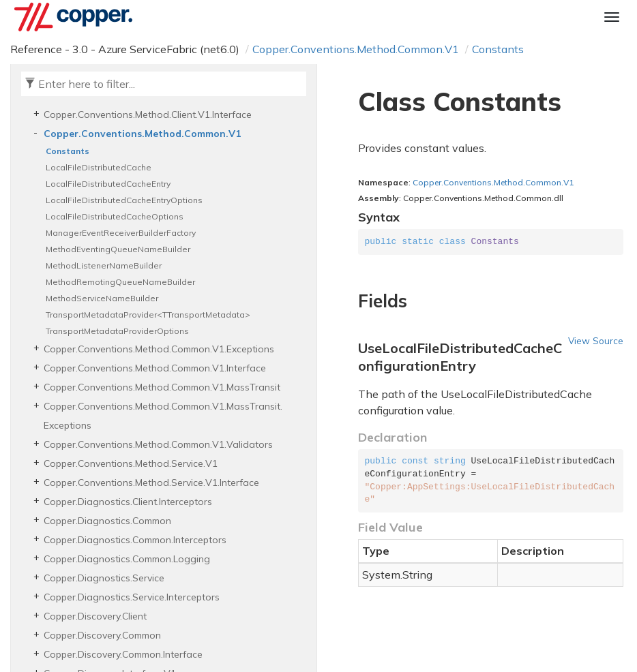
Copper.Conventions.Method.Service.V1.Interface (151, 483)
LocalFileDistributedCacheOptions (115, 216)
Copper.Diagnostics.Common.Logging (127, 559)
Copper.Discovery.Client (95, 616)
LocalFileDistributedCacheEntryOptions (124, 200)
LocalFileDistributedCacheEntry (108, 184)
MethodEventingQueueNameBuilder (118, 249)
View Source (596, 340)
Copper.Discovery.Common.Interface (123, 654)
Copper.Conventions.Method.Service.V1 (131, 463)
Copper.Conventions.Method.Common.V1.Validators (158, 444)
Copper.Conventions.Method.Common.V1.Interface (155, 368)
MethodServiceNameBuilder (102, 298)
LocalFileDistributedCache (99, 167)
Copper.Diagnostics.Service (104, 578)
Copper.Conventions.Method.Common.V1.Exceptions (159, 349)
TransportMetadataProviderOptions (117, 331)
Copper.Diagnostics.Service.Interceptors (132, 597)
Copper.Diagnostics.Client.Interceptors (128, 502)
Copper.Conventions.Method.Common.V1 (356, 49)
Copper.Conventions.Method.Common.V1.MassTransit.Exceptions (163, 416)
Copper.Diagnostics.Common (107, 521)
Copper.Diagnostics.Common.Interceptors (135, 540)
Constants (498, 49)
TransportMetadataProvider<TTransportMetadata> (148, 315)
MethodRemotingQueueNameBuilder (120, 282)
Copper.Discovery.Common (102, 635)
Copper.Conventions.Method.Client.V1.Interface (148, 114)
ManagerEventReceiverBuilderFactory (121, 233)
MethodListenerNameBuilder (104, 265)
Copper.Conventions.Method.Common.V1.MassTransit (162, 387)
